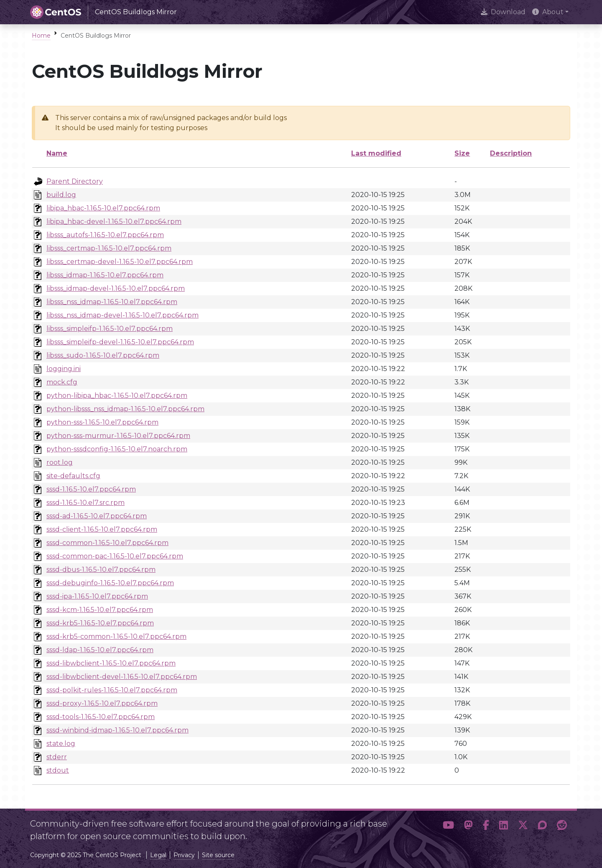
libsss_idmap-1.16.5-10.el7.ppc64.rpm (105, 275)
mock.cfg (62, 382)
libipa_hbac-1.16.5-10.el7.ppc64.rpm (103, 208)
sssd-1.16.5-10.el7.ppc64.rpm (91, 489)
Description (511, 153)
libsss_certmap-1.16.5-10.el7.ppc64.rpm (109, 248)
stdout (58, 770)
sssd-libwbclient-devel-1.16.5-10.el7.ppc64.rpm (122, 677)
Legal (158, 855)
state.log (61, 744)
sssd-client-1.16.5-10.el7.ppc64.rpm (102, 529)
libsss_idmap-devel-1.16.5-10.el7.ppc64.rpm (116, 288)
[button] (448, 827)
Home (41, 36)
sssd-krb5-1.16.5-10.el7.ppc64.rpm (100, 623)
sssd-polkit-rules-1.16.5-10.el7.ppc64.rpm (112, 690)
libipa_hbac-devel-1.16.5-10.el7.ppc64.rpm (114, 221)
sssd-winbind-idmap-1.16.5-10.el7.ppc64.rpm (117, 730)
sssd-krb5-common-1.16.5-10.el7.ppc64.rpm (116, 636)
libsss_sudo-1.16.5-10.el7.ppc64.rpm (103, 355)
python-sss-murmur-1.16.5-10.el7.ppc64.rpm (118, 436)
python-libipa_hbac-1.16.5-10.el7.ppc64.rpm (117, 396)
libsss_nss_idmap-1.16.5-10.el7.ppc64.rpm (112, 302)
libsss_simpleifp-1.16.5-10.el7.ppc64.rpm (110, 329)
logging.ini (64, 369)
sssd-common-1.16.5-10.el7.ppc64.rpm (107, 543)
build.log (61, 195)
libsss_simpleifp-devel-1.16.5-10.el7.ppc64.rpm (120, 342)
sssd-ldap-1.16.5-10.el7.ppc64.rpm (100, 650)
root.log (60, 462)
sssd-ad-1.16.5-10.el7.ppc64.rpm (97, 516)
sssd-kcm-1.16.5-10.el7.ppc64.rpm (100, 610)
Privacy (184, 855)
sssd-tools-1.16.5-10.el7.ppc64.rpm (101, 717)
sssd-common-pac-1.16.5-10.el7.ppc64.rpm (115, 556)
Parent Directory (75, 181)
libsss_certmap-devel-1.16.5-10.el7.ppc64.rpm (120, 262)
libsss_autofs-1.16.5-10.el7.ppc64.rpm (105, 235)
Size (462, 153)
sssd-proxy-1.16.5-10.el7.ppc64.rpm (102, 703)
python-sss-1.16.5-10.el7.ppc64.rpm (102, 422)
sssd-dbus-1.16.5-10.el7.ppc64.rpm (101, 570)
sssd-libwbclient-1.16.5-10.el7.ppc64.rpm (111, 663)
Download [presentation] (503, 12)
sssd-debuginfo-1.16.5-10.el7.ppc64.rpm (110, 583)
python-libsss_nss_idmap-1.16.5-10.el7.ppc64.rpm (125, 409)
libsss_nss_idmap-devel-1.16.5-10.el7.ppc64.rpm (122, 315)
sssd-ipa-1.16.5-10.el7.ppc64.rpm (97, 596)
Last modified (376, 153)
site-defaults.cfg (73, 476)
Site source (218, 855)
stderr (57, 757)
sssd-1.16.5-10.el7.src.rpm (85, 503)
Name (57, 153)
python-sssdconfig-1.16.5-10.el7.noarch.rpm (117, 449)
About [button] (548, 12)
